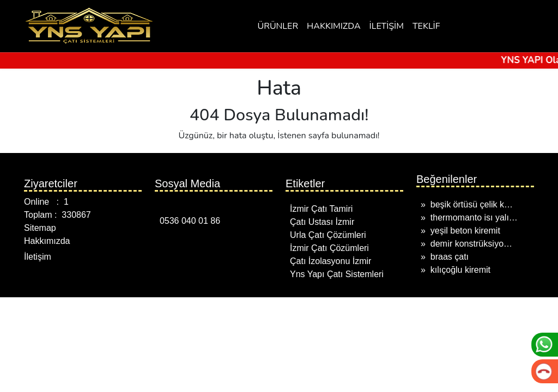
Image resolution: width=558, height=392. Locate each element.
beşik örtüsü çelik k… (472, 204)
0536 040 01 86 (187, 221)
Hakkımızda (47, 241)
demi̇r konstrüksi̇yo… (471, 244)
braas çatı (450, 257)
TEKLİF (426, 26)
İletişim (38, 257)
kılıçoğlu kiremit (460, 270)
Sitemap (40, 228)
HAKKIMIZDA (334, 26)
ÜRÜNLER (278, 26)
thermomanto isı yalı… (474, 218)
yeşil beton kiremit (465, 231)
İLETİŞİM (387, 26)
